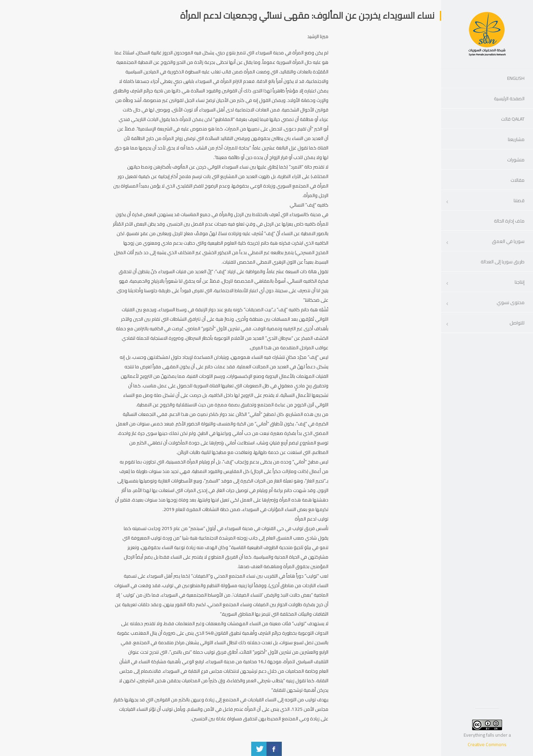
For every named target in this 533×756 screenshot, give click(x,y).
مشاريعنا (516, 139)
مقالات (518, 180)
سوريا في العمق (508, 241)
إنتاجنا (520, 282)
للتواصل (517, 323)
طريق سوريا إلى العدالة (503, 262)
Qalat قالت (513, 119)
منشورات (516, 160)
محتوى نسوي (511, 302)
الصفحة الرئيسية (509, 99)
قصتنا (519, 200)
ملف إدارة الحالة (509, 221)
